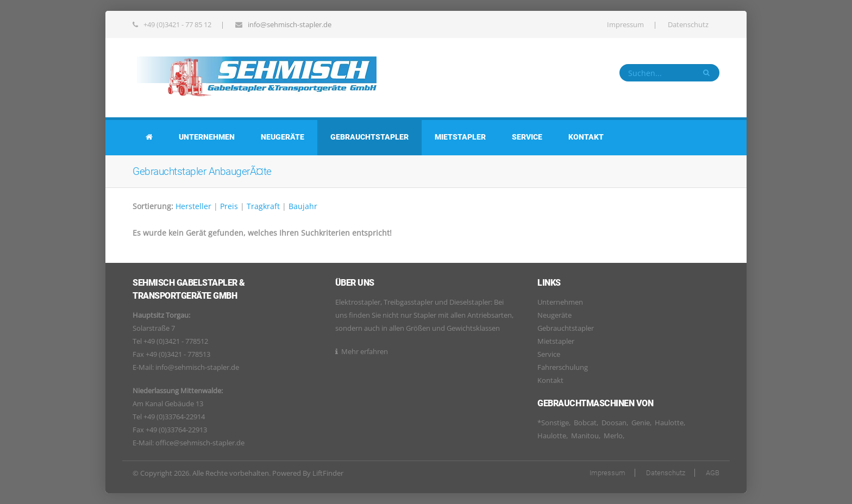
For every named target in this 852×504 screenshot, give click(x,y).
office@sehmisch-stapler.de (200, 443)
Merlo (613, 436)
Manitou (585, 436)
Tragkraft (263, 206)
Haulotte (669, 423)
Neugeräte (283, 137)
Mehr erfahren (365, 351)
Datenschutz (688, 24)
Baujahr (303, 206)
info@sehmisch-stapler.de (290, 24)
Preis (229, 206)
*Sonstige (553, 423)
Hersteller (193, 206)
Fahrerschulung (563, 367)
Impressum (625, 24)
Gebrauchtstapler (369, 137)
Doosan (614, 423)
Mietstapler (460, 137)
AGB (713, 473)
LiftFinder (328, 473)
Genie (641, 423)
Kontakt (586, 137)
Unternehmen (207, 137)
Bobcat (585, 423)
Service (527, 137)
